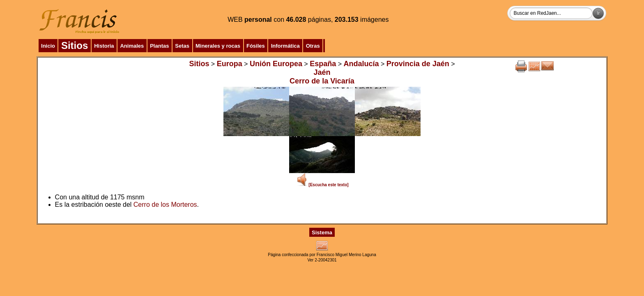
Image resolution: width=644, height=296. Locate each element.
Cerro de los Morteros (165, 205)
